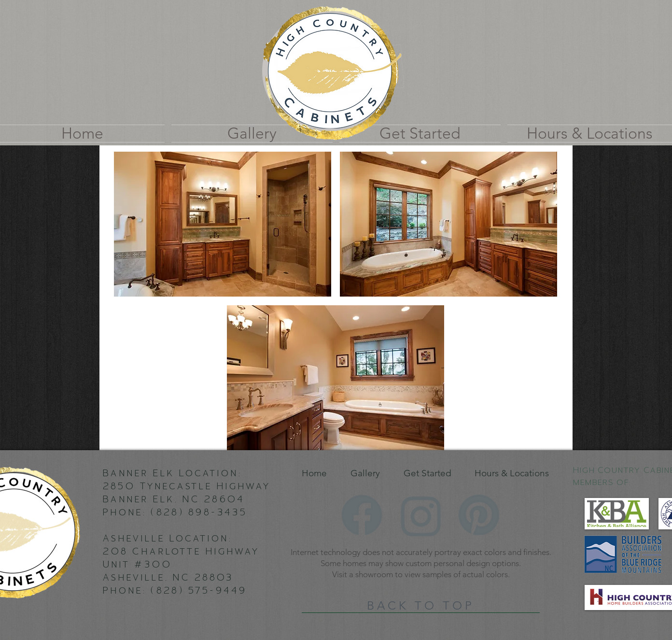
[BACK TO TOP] (421, 606)
